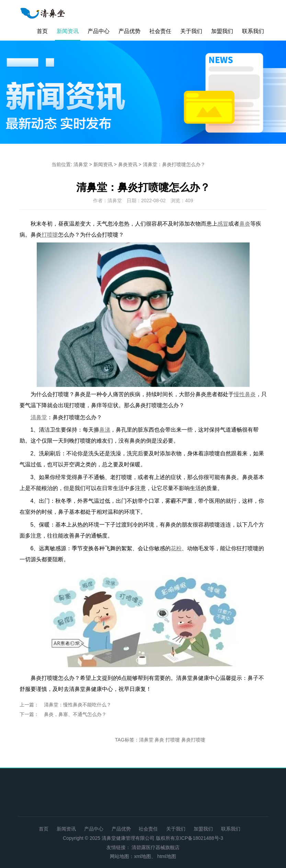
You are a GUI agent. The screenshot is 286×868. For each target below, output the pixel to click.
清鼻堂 (81, 164)
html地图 (167, 856)
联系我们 (253, 31)
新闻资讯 (68, 31)
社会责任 (160, 31)
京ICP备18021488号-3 (199, 838)
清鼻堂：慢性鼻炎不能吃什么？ (78, 705)
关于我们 (191, 31)
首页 (42, 31)
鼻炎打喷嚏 (193, 740)
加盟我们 (222, 31)
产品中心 (99, 31)
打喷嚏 (173, 740)
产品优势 (129, 31)
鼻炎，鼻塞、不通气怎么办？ (75, 714)
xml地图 (142, 856)
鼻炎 (159, 740)
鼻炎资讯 (128, 164)
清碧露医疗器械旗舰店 (156, 847)
